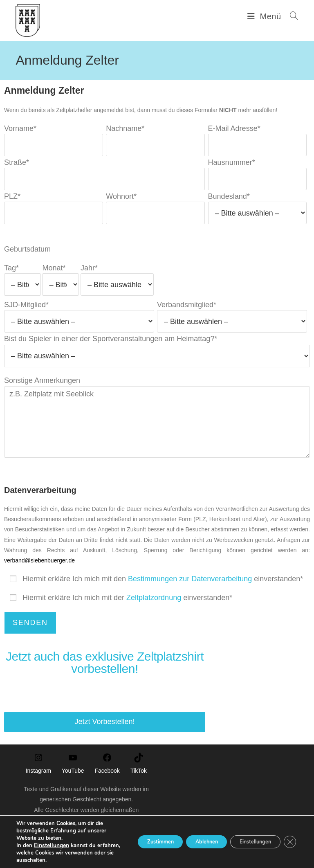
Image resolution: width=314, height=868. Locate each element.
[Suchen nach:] (291, 16)
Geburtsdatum (27, 257)
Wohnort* (155, 213)
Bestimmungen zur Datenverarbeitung (190, 587)
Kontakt (172, 848)
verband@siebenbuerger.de (39, 569)
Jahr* (117, 284)
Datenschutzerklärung (102, 848)
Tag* (22, 284)
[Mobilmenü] (266, 16)
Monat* (61, 284)
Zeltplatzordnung (154, 606)
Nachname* (155, 145)
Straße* (104, 179)
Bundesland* (258, 213)
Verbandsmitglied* (232, 321)
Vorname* (54, 145)
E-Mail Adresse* (258, 145)
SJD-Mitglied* (79, 321)
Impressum (145, 848)
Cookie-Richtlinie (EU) (211, 848)
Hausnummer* (258, 179)
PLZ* (54, 213)
